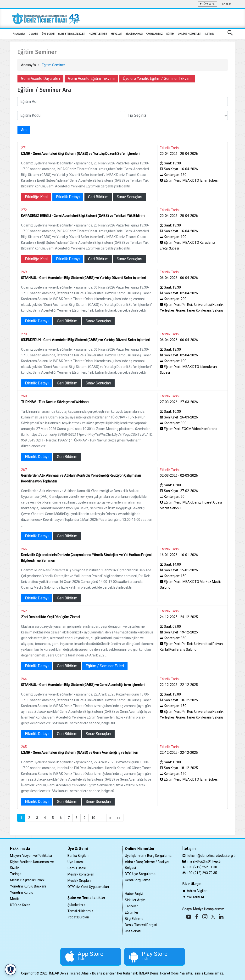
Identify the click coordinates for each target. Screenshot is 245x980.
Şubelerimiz (76, 905)
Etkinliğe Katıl (36, 197)
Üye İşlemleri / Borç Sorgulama (148, 856)
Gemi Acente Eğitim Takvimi (91, 78)
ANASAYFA (19, 34)
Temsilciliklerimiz (80, 911)
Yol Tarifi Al (195, 897)
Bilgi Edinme (134, 919)
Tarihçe (16, 874)
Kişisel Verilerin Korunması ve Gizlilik (32, 865)
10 (93, 818)
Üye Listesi (75, 862)
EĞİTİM (170, 34)
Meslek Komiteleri (81, 874)
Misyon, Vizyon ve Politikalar (31, 856)
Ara (24, 130)
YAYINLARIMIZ (154, 34)
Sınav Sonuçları (129, 197)
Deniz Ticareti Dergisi (141, 925)
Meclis (15, 899)
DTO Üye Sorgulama (140, 874)
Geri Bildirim (98, 197)
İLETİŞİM (209, 34)
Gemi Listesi (77, 868)
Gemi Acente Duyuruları (40, 78)
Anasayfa (28, 65)
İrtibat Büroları (78, 917)
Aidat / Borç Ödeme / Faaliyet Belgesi (147, 865)
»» (119, 818)
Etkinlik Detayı (68, 197)
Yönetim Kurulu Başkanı (28, 886)
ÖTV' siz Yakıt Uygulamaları (88, 887)
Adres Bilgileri (197, 891)
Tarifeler (131, 906)
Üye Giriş (207, 4)
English (227, 4)
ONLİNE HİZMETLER (189, 34)
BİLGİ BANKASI (134, 34)
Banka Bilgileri (78, 856)
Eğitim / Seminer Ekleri (105, 666)
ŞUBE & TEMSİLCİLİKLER (72, 34)
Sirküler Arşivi (135, 900)
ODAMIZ (33, 34)
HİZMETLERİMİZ (98, 34)
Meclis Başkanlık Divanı (27, 880)
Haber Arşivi (134, 894)
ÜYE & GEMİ (48, 34)
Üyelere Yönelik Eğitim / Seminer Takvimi (157, 78)
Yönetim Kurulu (22, 893)
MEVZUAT (116, 34)
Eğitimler (132, 912)
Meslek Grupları (79, 881)
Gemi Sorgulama (138, 880)
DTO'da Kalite (20, 905)
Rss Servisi (133, 931)
